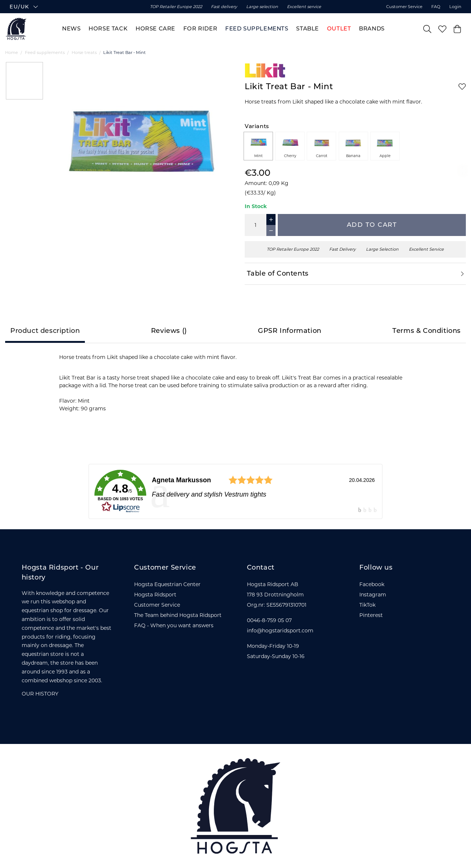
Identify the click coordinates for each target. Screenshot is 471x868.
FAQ (436, 8)
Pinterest (371, 615)
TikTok (367, 605)
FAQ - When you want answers (174, 625)
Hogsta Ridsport (155, 595)
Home (12, 52)
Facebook (372, 584)
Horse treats (84, 52)
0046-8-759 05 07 (269, 620)
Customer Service (404, 8)
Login (455, 8)
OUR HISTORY (40, 694)
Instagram (373, 595)
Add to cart (372, 225)
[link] (235, 491)
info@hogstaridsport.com (280, 631)
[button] (74, 8)
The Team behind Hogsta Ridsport (178, 615)
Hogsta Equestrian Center (167, 584)
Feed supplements (45, 52)
